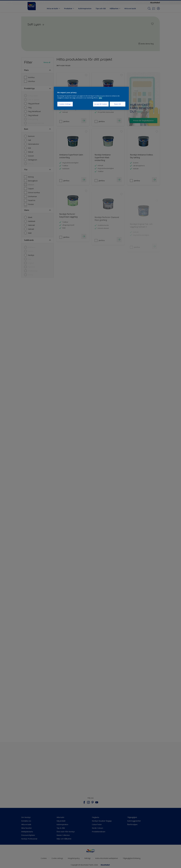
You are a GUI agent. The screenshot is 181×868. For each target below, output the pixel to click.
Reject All (118, 104)
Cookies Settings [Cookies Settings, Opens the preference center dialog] (65, 104)
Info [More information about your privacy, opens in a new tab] (100, 98)
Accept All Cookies (101, 104)
